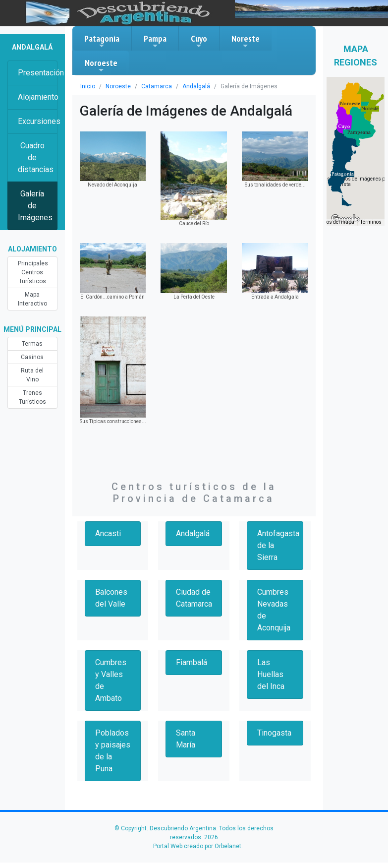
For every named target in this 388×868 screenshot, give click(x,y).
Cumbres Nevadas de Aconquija (274, 610)
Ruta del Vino (32, 375)
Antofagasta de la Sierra (278, 545)
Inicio (88, 86)
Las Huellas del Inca (271, 674)
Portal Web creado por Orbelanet (197, 846)
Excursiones (38, 121)
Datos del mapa (336, 222)
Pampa (155, 41)
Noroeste (101, 65)
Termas (32, 344)
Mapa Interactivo (32, 299)
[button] (343, 174)
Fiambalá (192, 662)
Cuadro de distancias (36, 157)
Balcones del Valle (111, 598)
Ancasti (108, 533)
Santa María (186, 739)
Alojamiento (38, 97)
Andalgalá (196, 86)
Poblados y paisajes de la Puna (113, 751)
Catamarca (157, 86)
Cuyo (199, 41)
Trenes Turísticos (32, 397)
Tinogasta (274, 733)
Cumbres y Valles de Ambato (111, 680)
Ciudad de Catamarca (194, 598)
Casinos (32, 357)
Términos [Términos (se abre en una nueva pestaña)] (371, 222)
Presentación (38, 73)
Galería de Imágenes (35, 206)
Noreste (246, 41)
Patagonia (102, 41)
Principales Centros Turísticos (33, 272)
